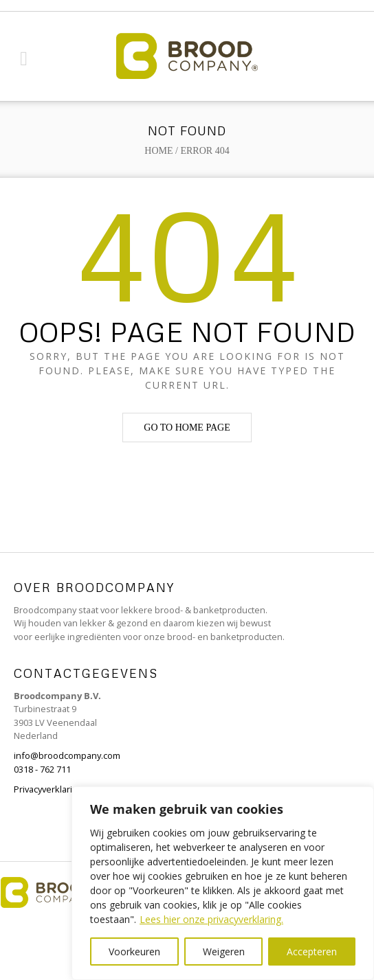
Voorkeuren (134, 951)
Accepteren (312, 951)
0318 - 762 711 (42, 769)
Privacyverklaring (48, 789)
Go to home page (187, 428)
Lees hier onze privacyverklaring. (211, 919)
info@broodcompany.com (67, 755)
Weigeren (224, 951)
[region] (223, 883)
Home (158, 151)
